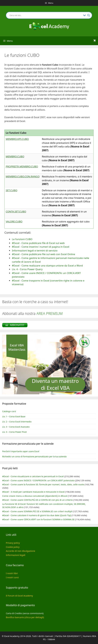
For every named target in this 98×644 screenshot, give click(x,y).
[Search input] (46, 15)
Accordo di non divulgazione (20, 551)
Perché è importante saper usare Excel (21, 451)
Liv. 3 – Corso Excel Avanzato (16, 427)
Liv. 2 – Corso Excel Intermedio (17, 422)
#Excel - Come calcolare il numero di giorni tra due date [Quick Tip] (37, 515)
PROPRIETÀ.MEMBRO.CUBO (22, 166)
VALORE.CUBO (14, 222)
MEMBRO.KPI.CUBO (17, 139)
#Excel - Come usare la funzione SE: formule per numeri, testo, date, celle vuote (43, 484)
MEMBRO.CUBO (15, 156)
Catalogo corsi (9, 411)
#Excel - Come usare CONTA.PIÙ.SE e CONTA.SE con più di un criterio (37, 500)
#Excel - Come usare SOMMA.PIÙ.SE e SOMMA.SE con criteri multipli (37, 511)
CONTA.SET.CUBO (16, 212)
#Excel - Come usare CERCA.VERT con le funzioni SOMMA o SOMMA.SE (38, 519)
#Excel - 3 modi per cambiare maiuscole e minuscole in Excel (33, 492)
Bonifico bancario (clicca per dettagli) (25, 617)
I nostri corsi (12, 577)
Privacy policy (13, 543)
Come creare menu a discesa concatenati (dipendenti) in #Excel (35, 496)
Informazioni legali (16, 555)
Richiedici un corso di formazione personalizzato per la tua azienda (34, 456)
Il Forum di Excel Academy (19, 596)
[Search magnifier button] (89, 15)
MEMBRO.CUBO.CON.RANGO (23, 176)
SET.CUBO (11, 190)
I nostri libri (12, 573)
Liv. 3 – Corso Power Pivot (14, 432)
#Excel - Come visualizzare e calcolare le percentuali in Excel (33, 476)
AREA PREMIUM (50, 313)
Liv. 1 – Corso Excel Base (14, 416)
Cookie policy (13, 547)
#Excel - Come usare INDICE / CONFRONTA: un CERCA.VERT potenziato (38, 480)
